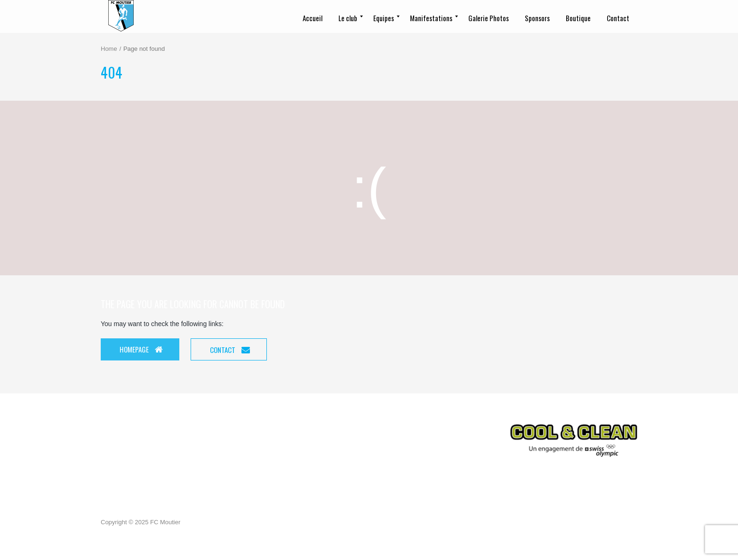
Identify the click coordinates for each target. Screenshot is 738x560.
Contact (230, 350)
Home (109, 49)
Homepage (141, 349)
